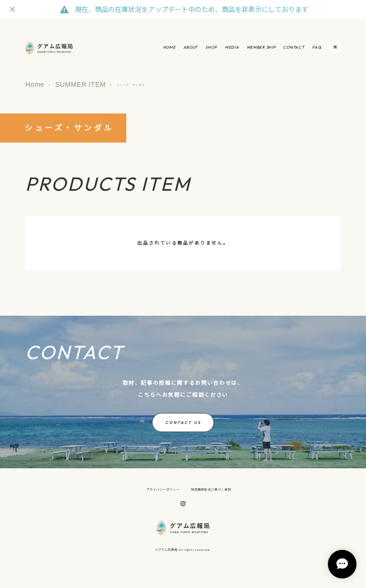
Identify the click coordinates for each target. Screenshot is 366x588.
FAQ (317, 47)
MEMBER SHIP (261, 47)
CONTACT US (183, 423)
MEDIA (232, 47)
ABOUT (191, 47)
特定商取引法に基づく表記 (211, 490)
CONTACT (294, 47)
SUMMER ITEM (81, 84)
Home (35, 84)
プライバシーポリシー (163, 490)
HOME (169, 47)
